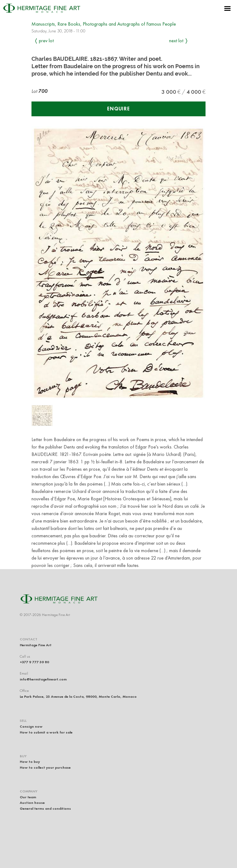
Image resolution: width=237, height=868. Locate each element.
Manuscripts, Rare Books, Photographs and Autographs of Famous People (104, 24)
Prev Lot (46, 41)
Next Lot (176, 41)
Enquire (118, 109)
